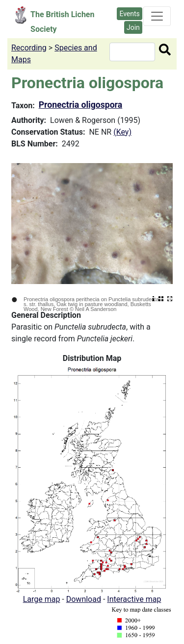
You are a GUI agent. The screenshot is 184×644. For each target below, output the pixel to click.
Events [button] (129, 14)
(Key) (122, 132)
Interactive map (134, 599)
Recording (29, 48)
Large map (42, 599)
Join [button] (133, 27)
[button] (92, 478)
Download (84, 599)
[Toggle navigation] (157, 16)
